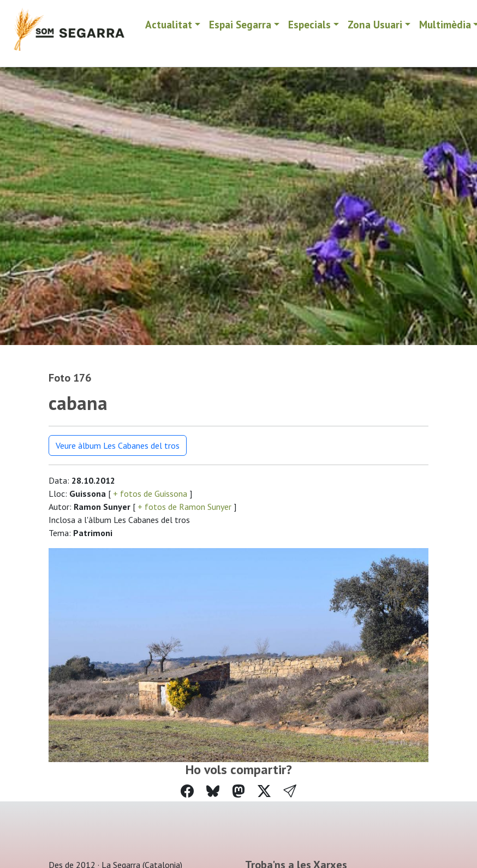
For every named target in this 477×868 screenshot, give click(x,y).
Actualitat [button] (169, 24)
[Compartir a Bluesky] (213, 791)
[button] (290, 792)
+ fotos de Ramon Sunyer (184, 507)
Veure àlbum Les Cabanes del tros (118, 445)
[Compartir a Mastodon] (238, 791)
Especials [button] (309, 24)
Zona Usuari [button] (375, 24)
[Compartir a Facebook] (187, 791)
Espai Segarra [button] (240, 24)
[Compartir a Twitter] (264, 791)
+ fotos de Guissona (150, 494)
